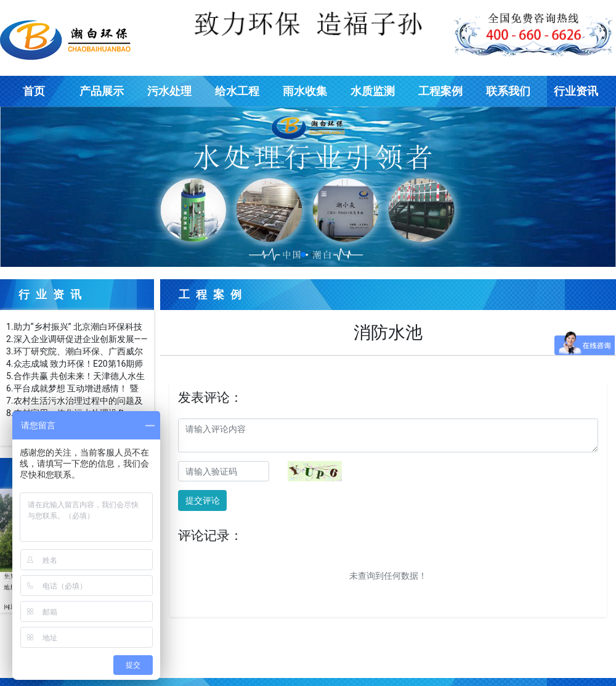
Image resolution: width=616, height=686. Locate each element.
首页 (34, 91)
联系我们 (508, 91)
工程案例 (440, 91)
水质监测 (373, 91)
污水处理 (169, 91)
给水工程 (237, 91)
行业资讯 (576, 91)
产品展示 (102, 91)
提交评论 (203, 500)
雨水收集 (305, 91)
